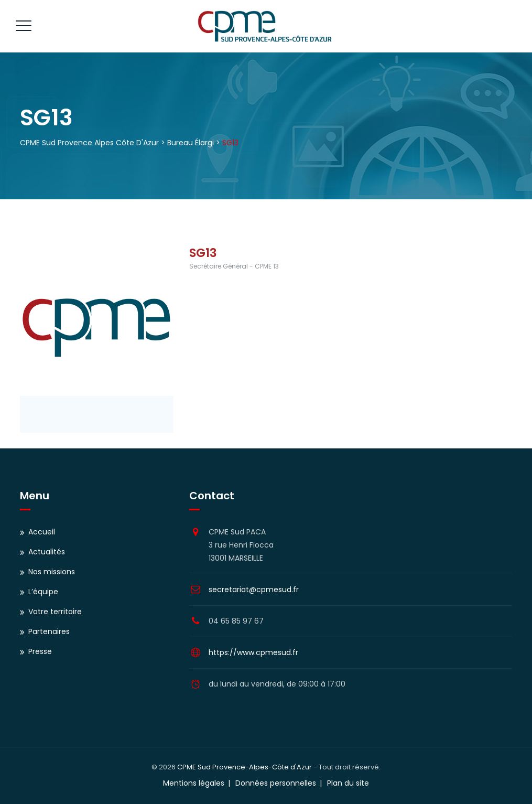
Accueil (42, 532)
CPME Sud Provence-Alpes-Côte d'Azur (245, 767)
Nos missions (52, 572)
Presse (40, 651)
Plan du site (348, 783)
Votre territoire (55, 612)
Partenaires (49, 631)
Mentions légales (194, 783)
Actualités (47, 552)
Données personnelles (276, 783)
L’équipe (43, 592)
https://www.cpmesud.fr (253, 652)
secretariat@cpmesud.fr (254, 589)
